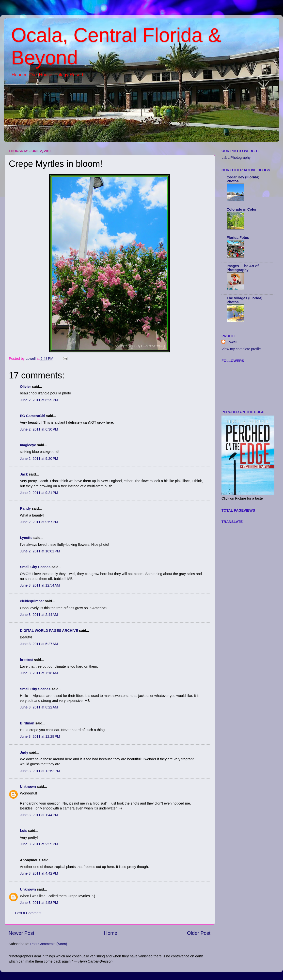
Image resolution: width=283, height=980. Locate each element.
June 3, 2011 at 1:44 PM (39, 815)
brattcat (26, 660)
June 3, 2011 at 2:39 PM (39, 844)
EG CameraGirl (32, 416)
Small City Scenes (35, 567)
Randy (25, 508)
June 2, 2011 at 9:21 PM (39, 493)
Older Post (199, 933)
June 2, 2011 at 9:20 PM (39, 459)
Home (111, 933)
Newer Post (21, 933)
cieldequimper (32, 601)
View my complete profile (241, 349)
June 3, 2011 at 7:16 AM (39, 673)
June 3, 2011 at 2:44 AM (39, 615)
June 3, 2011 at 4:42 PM (39, 873)
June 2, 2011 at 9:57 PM (39, 522)
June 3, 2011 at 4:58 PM (39, 903)
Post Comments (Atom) (49, 944)
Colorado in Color (242, 209)
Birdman (27, 723)
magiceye (28, 445)
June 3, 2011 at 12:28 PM (40, 736)
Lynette (26, 538)
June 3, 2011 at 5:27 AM (39, 644)
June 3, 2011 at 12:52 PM (40, 771)
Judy (24, 752)
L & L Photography (236, 158)
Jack (24, 474)
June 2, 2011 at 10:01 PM (40, 551)
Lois (24, 831)
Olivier (25, 387)
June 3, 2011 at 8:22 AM (39, 707)
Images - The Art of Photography (243, 268)
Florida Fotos (238, 238)
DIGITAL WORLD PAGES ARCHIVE (49, 631)
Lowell (232, 342)
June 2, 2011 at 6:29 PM (39, 400)
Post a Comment (28, 913)
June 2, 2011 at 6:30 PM (39, 429)
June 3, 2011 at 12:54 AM (40, 585)
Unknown (28, 787)
